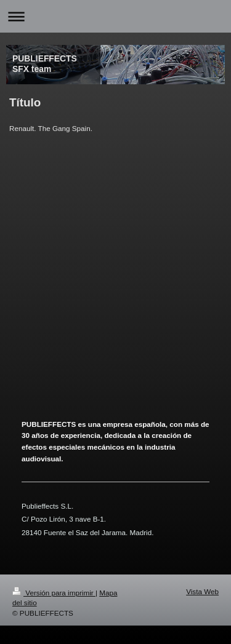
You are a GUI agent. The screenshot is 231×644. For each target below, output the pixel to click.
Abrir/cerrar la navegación (115, 16)
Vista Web (202, 591)
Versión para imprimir (54, 593)
